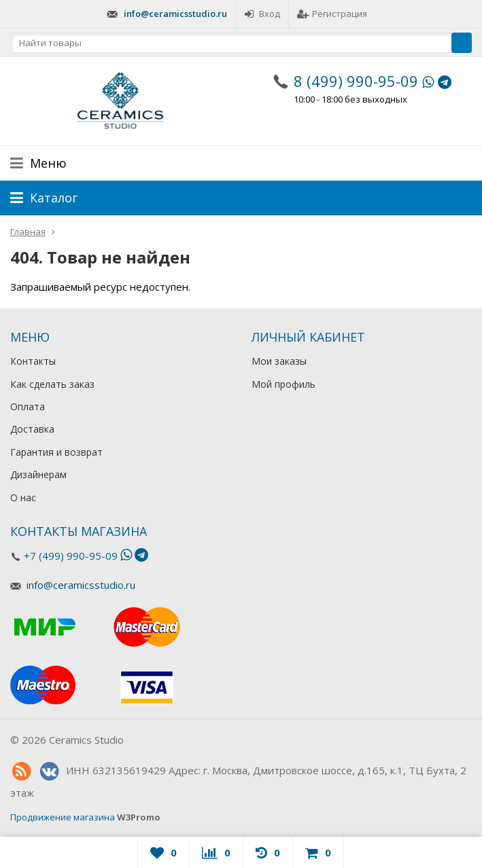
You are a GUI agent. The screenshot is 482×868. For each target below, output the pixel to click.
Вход (262, 14)
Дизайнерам (38, 474)
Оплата (28, 406)
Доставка (32, 429)
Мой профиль (283, 384)
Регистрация (332, 14)
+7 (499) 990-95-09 (71, 556)
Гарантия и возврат (56, 452)
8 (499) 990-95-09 (356, 81)
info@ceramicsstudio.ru (175, 14)
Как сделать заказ (52, 384)
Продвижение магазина (63, 817)
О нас (23, 498)
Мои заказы (279, 361)
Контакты (33, 361)
